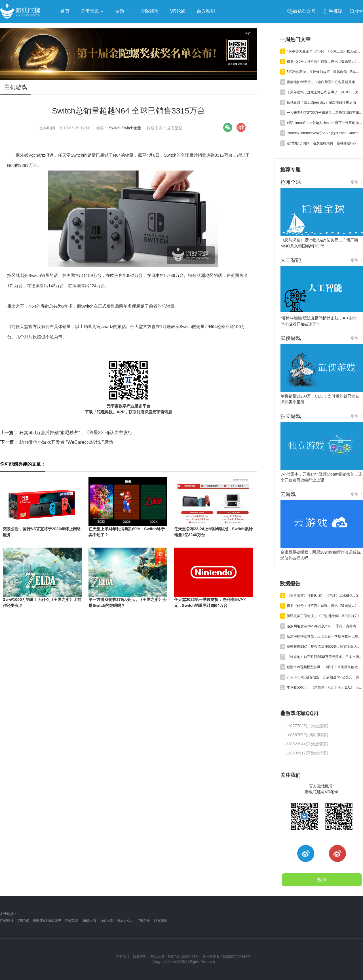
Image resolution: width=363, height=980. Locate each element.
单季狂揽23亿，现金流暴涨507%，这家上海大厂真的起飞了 (325, 647)
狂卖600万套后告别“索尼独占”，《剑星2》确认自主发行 (66, 433)
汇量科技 (143, 921)
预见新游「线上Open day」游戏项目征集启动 (321, 102)
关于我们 (122, 957)
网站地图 (157, 957)
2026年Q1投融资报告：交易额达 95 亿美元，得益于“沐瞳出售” (325, 677)
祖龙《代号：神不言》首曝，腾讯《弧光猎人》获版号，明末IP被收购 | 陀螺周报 (325, 62)
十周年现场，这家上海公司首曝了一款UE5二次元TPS (325, 92)
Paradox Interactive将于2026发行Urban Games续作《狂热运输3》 (325, 133)
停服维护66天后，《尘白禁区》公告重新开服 (321, 82)
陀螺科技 (7, 921)
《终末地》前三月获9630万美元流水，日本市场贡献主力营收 (325, 657)
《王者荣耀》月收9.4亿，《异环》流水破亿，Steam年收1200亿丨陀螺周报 (325, 596)
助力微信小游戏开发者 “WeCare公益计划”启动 (56, 442)
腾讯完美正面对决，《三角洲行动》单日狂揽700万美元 (325, 616)
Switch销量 (131, 128)
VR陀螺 (23, 921)
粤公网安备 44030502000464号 (226, 957)
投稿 (322, 880)
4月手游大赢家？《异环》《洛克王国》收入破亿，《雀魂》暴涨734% (325, 51)
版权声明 (140, 957)
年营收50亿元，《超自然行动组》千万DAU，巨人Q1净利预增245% (325, 687)
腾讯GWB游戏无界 (47, 921)
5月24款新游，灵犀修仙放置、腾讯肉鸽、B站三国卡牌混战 (325, 72)
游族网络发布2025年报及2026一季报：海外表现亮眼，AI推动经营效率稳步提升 (325, 626)
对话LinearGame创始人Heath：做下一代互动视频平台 (325, 123)
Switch (115, 128)
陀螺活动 (72, 921)
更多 (357, 182)
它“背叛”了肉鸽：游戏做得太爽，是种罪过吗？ (322, 143)
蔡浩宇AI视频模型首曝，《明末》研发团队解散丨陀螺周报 (325, 667)
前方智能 (161, 921)
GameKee (125, 921)
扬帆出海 (89, 921)
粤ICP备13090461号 (183, 957)
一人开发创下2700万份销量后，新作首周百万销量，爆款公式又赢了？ (325, 113)
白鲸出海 (107, 921)
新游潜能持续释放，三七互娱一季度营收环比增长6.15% (325, 636)
